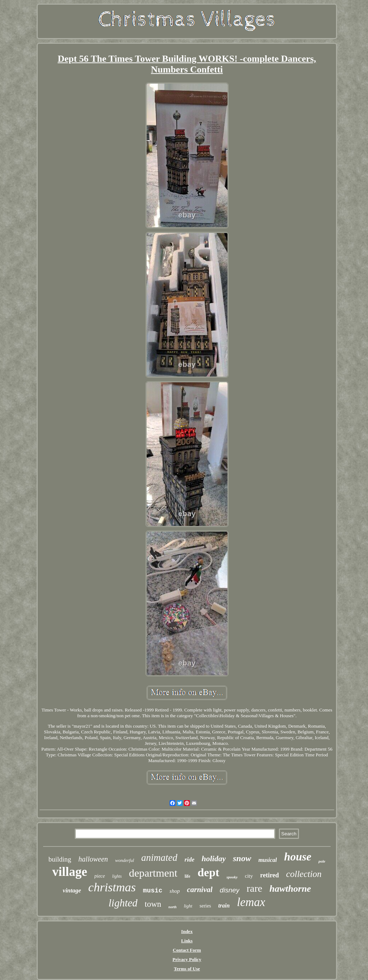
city (249, 876)
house (298, 857)
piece (100, 876)
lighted (123, 903)
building (60, 859)
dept (208, 872)
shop (175, 891)
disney (229, 890)
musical (268, 860)
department (153, 873)
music (153, 891)
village (70, 872)
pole (322, 861)
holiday (214, 858)
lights (117, 876)
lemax (251, 902)
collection (304, 874)
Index (187, 931)
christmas (112, 887)
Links (187, 941)
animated (159, 858)
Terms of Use (187, 969)
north (173, 907)
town (153, 904)
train (224, 906)
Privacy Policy (187, 959)
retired (270, 875)
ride (190, 860)
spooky (232, 877)
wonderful (125, 860)
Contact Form (187, 950)
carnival (200, 890)
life (188, 876)
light (188, 906)
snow (242, 858)
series (205, 906)
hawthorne (290, 889)
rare (254, 888)
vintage (72, 890)
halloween (93, 859)
